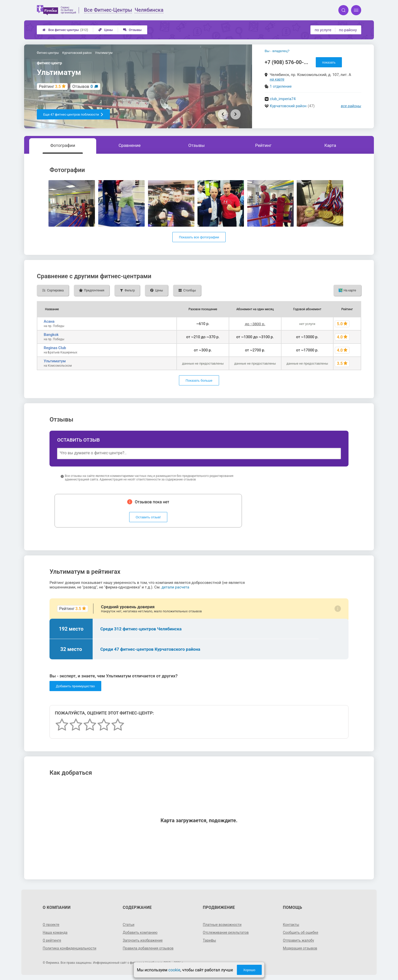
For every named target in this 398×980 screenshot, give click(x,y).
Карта (330, 145)
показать (329, 62)
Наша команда (55, 932)
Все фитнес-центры (65, 30)
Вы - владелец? (277, 51)
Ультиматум (55, 361)
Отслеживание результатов (226, 932)
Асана (49, 321)
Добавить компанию (140, 932)
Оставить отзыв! (148, 517)
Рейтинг (263, 145)
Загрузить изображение (143, 940)
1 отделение (281, 86)
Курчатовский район (288, 106)
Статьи (129, 925)
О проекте (51, 925)
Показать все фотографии (199, 237)
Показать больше (199, 380)
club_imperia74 (283, 99)
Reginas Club (55, 348)
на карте (277, 79)
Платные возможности (222, 925)
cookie (174, 970)
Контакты (291, 925)
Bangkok (51, 335)
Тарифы (209, 940)
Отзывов (83, 87)
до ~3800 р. (255, 324)
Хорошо (249, 970)
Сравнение (130, 145)
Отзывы (132, 30)
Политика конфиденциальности (69, 948)
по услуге (323, 30)
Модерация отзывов (300, 948)
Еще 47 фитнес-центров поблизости (73, 114)
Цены (106, 30)
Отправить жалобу (298, 940)
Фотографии (63, 145)
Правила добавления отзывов (148, 948)
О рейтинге (52, 940)
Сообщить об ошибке (300, 932)
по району (348, 30)
